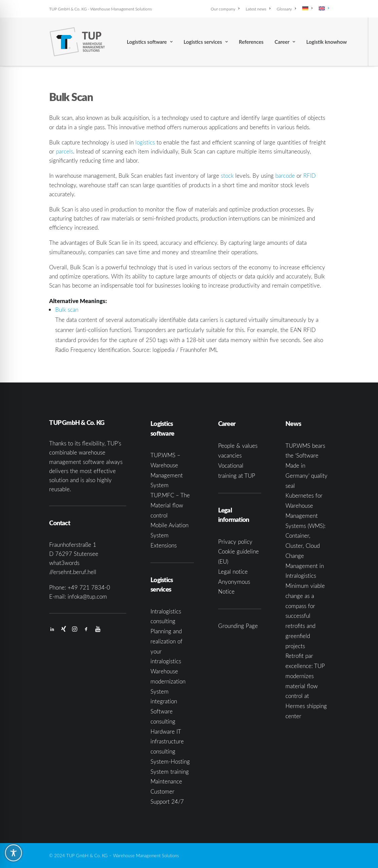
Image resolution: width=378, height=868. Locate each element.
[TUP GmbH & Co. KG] (77, 42)
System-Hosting (170, 761)
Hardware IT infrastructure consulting (167, 742)
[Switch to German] (307, 8)
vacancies (230, 455)
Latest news (258, 9)
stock (227, 176)
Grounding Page (238, 626)
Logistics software (150, 42)
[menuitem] (226, 9)
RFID (310, 176)
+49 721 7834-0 (89, 587)
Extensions (164, 545)
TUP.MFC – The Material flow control (170, 505)
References (251, 42)
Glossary (286, 9)
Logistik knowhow (327, 42)
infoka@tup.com (87, 596)
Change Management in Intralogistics (305, 566)
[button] (52, 629)
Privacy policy (235, 542)
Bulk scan (67, 310)
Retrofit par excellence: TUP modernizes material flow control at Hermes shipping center (306, 686)
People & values (238, 446)
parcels (64, 151)
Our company (225, 9)
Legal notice (233, 572)
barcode (285, 176)
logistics (145, 142)
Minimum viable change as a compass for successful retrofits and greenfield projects (305, 616)
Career (285, 42)
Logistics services (206, 42)
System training (170, 772)
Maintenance (166, 781)
